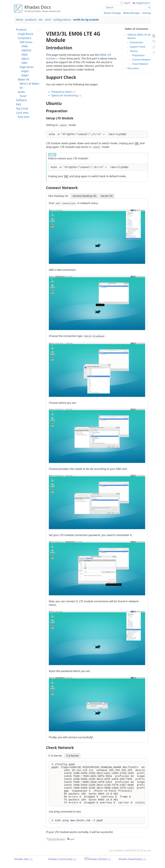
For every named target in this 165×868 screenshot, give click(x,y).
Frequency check (61, 92)
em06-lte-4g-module (86, 20)
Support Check (137, 47)
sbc (41, 20)
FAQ (18, 104)
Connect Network (141, 60)
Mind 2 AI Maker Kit (30, 86)
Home (20, 20)
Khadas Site (21, 859)
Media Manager (131, 13)
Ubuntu (134, 51)
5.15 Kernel (55, 756)
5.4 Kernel (72, 756)
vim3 (48, 20)
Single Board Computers (26, 36)
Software (21, 100)
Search (149, 7)
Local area (22, 113)
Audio (21, 92)
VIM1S (25, 59)
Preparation (138, 55)
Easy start (24, 117)
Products (21, 30)
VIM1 (25, 63)
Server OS (107, 196)
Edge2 (25, 71)
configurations (62, 20)
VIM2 (25, 55)
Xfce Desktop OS (58, 196)
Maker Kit (24, 79)
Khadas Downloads (130, 859)
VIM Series (26, 42)
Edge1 (25, 75)
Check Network (140, 64)
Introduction (136, 42)
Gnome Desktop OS (85, 196)
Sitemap (147, 13)
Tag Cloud (22, 108)
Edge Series (27, 67)
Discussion (133, 68)
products (31, 20)
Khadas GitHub (97, 859)
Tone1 (23, 96)
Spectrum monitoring (64, 95)
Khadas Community (60, 859)
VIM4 (25, 46)
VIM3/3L (26, 50)
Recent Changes (112, 13)
